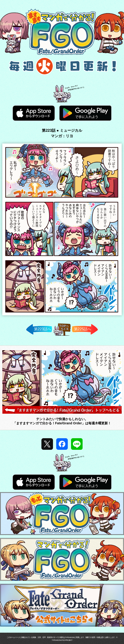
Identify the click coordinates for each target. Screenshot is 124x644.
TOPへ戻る (62, 336)
